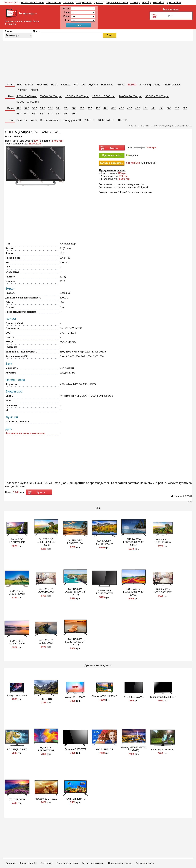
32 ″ (26, 108)
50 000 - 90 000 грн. (28, 102)
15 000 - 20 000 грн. (104, 96)
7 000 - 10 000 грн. (51, 96)
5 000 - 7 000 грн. (27, 96)
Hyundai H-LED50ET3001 (46, 749)
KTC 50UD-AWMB (134, 697)
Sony (157, 85)
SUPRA (132, 85)
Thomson (22, 90)
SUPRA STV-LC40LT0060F (46, 641)
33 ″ (34, 108)
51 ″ (177, 108)
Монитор (135, 3)
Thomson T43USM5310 (104, 696)
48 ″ (153, 108)
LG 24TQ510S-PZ (17, 749)
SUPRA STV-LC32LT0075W (163, 541)
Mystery (93, 85)
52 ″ (185, 108)
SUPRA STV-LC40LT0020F (17, 642)
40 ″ (90, 108)
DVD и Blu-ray (53, 3)
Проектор (99, 3)
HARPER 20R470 (75, 799)
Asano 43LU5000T (75, 697)
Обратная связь (145, 863)
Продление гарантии (120, 863)
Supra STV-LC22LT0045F (17, 541)
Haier (54, 85)
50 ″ (169, 108)
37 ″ (66, 108)
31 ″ (19, 108)
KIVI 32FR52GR (104, 749)
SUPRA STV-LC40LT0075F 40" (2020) (46, 542)
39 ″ (82, 108)
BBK (19, 85)
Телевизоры (11, 3)
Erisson (29, 85)
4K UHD (122, 120)
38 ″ (74, 108)
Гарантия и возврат (93, 863)
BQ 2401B (46, 699)
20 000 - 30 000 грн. (130, 96)
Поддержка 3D (72, 120)
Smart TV (22, 120)
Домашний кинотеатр (32, 3)
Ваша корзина (171, 9)
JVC (76, 85)
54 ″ (26, 114)
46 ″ (137, 108)
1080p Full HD (106, 120)
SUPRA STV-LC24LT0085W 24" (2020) (75, 642)
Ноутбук (146, 3)
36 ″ (58, 108)
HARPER (42, 85)
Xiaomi (34, 90)
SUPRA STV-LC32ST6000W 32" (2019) (75, 592)
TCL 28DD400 (17, 799)
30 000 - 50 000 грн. (157, 96)
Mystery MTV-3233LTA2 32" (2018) (134, 749)
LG (84, 85)
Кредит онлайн (28, 863)
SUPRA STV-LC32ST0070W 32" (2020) (134, 542)
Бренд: (11, 85)
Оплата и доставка (67, 863)
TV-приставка (84, 3)
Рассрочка (46, 863)
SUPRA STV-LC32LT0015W (75, 542)
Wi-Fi (34, 120)
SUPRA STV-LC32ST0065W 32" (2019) (134, 592)
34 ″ (42, 108)
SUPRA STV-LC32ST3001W (17, 592)
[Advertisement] (89, 61)
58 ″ (58, 114)
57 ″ (50, 114)
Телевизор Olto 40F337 (163, 697)
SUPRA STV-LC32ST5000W (104, 542)
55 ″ (34, 114)
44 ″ (121, 108)
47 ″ (145, 108)
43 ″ (114, 108)
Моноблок (159, 3)
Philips (120, 85)
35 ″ (50, 108)
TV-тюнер (69, 3)
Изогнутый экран (50, 120)
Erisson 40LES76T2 (75, 749)
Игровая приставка (117, 3)
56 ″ (42, 114)
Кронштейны (174, 3)
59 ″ (66, 114)
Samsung (145, 85)
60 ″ (74, 114)
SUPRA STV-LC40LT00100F (46, 590)
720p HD (89, 120)
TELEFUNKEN (172, 85)
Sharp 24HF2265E (17, 696)
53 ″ (19, 114)
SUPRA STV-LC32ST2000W (104, 592)
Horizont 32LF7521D (46, 799)
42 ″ (106, 108)
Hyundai (65, 85)
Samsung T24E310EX (163, 750)
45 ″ (129, 108)
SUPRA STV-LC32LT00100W (163, 591)
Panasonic (107, 85)
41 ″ (98, 108)
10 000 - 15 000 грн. (77, 96)
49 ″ (161, 108)
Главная (11, 863)
